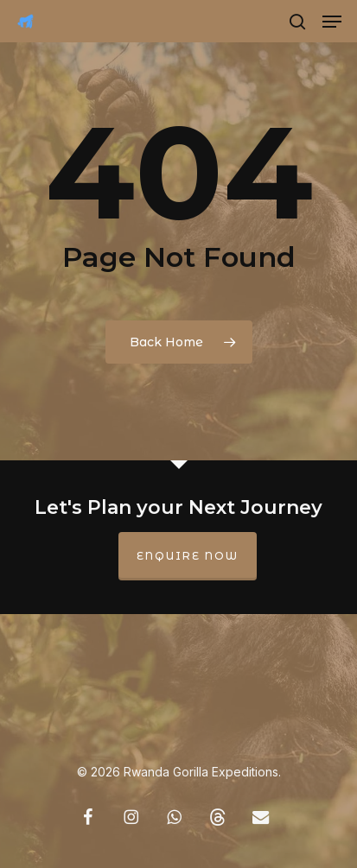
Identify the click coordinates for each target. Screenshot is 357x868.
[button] (332, 22)
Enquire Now (188, 556)
